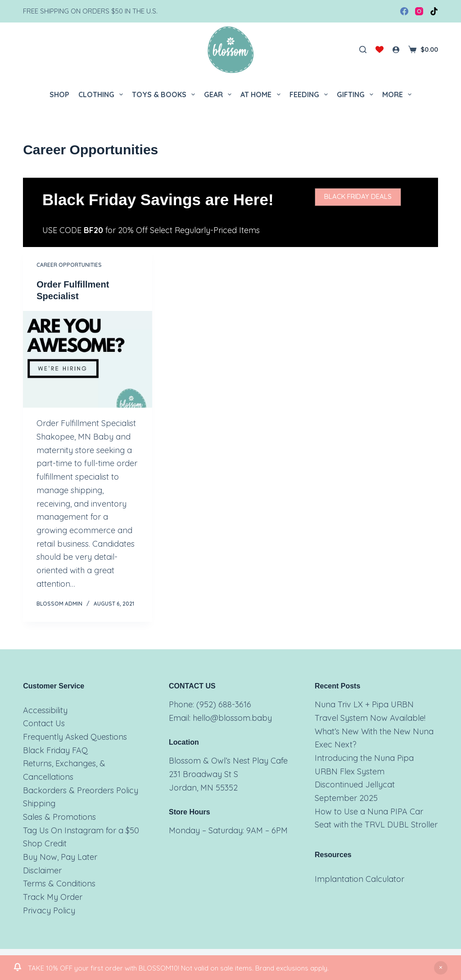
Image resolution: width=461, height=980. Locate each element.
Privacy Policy (49, 910)
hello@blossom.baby (232, 718)
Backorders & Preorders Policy (81, 790)
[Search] (363, 49)
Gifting (357, 94)
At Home (262, 94)
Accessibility (45, 710)
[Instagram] (419, 11)
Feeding (310, 94)
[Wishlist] (380, 49)
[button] (358, 197)
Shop (59, 94)
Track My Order (53, 897)
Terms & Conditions (59, 883)
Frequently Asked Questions (75, 737)
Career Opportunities (69, 265)
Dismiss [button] (441, 968)
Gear (219, 94)
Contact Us (44, 723)
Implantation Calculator (359, 879)
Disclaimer (42, 870)
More (399, 94)
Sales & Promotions (59, 817)
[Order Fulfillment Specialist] (88, 359)
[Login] (396, 50)
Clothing (102, 94)
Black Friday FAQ (55, 750)
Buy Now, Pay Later (60, 857)
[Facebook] (404, 11)
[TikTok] (434, 11)
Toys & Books (165, 94)
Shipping (39, 803)
